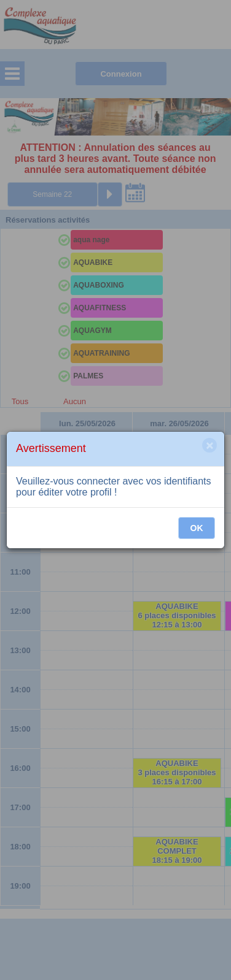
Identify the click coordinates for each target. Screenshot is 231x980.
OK (197, 528)
